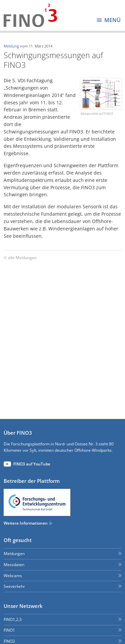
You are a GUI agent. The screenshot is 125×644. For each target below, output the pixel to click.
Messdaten (14, 565)
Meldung (11, 46)
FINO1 (9, 630)
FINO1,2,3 (13, 619)
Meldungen (14, 554)
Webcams (13, 576)
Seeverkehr (14, 586)
